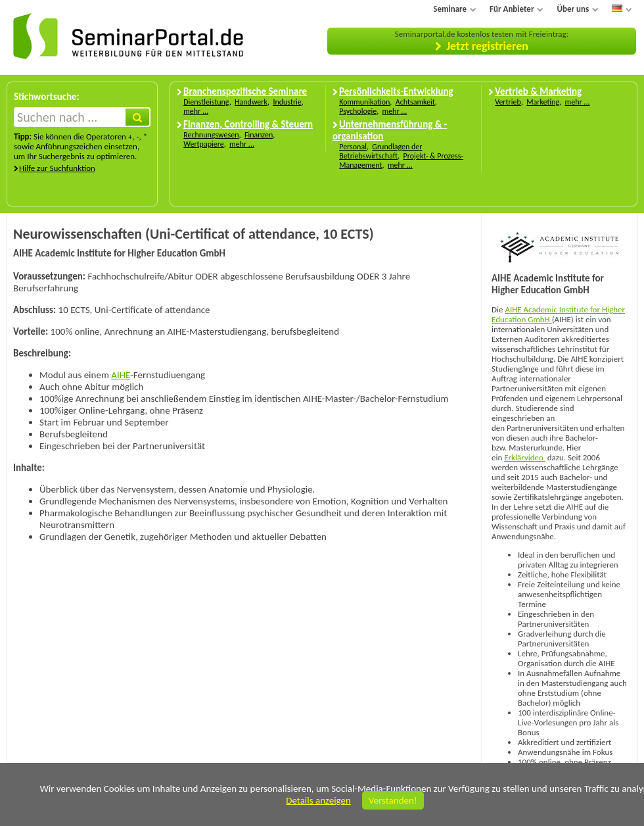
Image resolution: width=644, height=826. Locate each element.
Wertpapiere (204, 144)
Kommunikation (364, 102)
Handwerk (251, 102)
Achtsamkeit (415, 102)
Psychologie (358, 111)
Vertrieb (508, 102)
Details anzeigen (318, 800)
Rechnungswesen (211, 135)
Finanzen (259, 135)
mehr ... (196, 111)
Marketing (543, 102)
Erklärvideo (525, 457)
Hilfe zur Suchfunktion (57, 168)
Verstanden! (393, 800)
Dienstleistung (206, 102)
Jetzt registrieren (487, 46)
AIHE (121, 375)
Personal (353, 147)
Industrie (287, 102)
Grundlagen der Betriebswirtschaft (380, 151)
